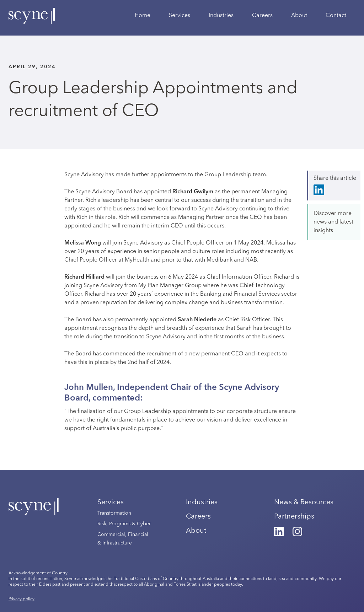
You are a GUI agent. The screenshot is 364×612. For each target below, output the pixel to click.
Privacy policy (22, 599)
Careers (262, 16)
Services (111, 503)
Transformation (114, 513)
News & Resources (304, 503)
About (299, 16)
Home (143, 16)
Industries (221, 16)
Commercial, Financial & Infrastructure (123, 539)
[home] (32, 20)
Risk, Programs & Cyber (124, 524)
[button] (180, 20)
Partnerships (294, 517)
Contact (336, 16)
